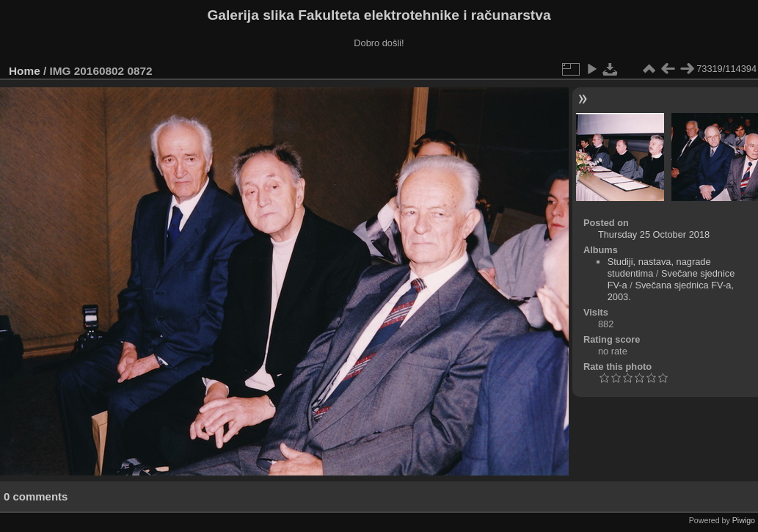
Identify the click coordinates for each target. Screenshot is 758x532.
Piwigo (744, 520)
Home (25, 71)
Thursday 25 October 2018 (654, 234)
